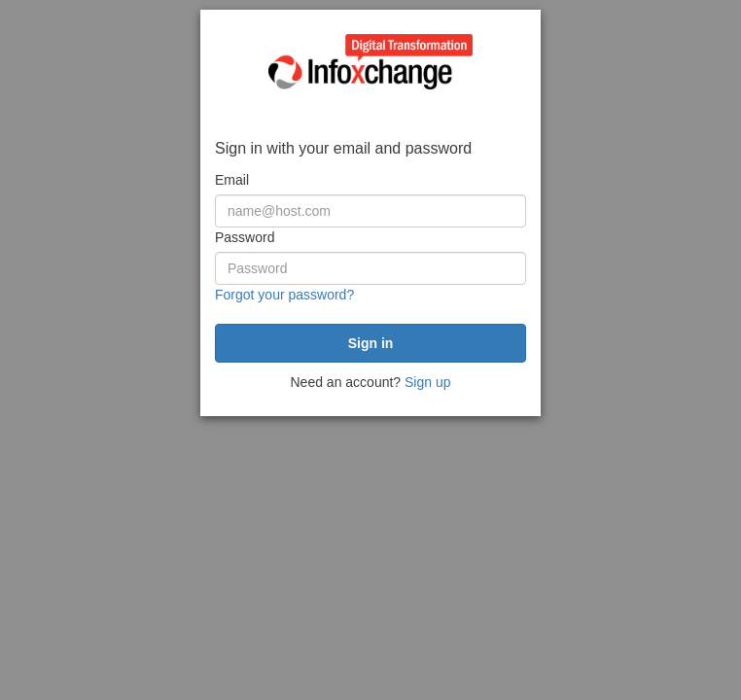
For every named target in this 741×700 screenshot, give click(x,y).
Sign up (427, 382)
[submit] (370, 343)
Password (245, 237)
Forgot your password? (284, 295)
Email (232, 180)
